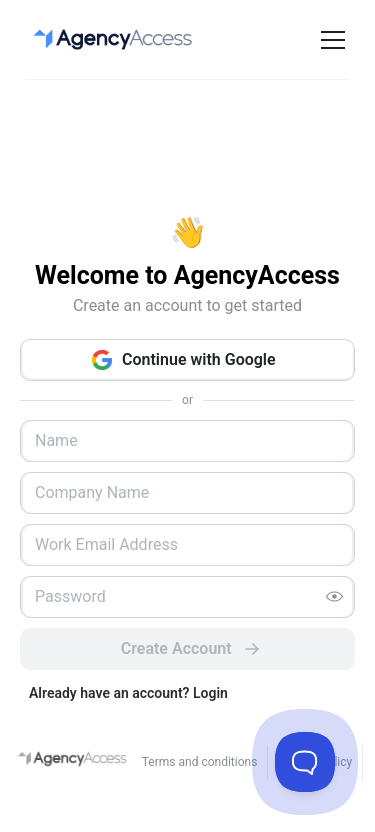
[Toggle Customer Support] (305, 762)
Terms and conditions (200, 762)
